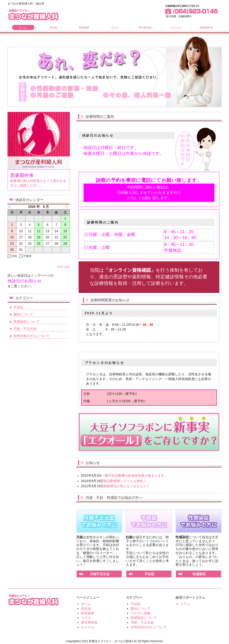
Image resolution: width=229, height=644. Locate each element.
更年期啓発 (145, 27)
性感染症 (199, 574)
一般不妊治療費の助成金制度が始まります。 (135, 475)
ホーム (23, 27)
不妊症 (149, 574)
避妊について (23, 314)
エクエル (176, 27)
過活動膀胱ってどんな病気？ (125, 481)
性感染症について (27, 322)
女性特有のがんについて (32, 336)
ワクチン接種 (141, 613)
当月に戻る (63, 267)
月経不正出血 (100, 574)
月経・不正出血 (25, 329)
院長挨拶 (84, 27)
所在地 (53, 27)
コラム (114, 27)
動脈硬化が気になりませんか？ (127, 486)
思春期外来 (206, 27)
